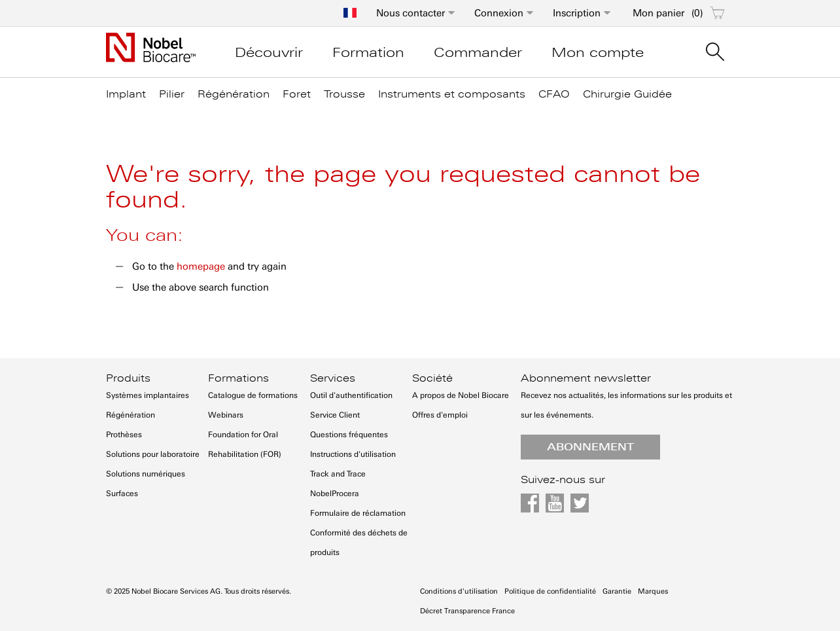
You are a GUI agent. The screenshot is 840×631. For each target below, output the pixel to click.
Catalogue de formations (253, 395)
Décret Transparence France (467, 611)
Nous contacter (411, 13)
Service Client (335, 415)
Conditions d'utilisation (459, 591)
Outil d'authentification (351, 395)
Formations (238, 378)
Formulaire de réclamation (358, 513)
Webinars (226, 415)
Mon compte (598, 52)
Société (432, 378)
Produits (128, 378)
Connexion (499, 13)
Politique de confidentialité (550, 591)
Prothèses (124, 435)
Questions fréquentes (349, 435)
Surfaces (122, 494)
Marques (653, 591)
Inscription (577, 13)
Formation (368, 52)
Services (333, 378)
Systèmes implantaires (148, 395)
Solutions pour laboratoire (153, 454)
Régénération (131, 415)
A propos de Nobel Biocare (461, 395)
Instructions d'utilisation (353, 454)
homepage (201, 266)
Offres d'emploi (440, 415)
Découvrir (269, 52)
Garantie (617, 591)
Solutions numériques (146, 474)
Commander (478, 52)
